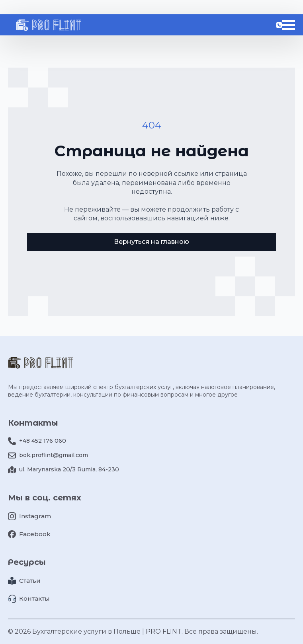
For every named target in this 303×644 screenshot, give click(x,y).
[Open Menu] (289, 25)
